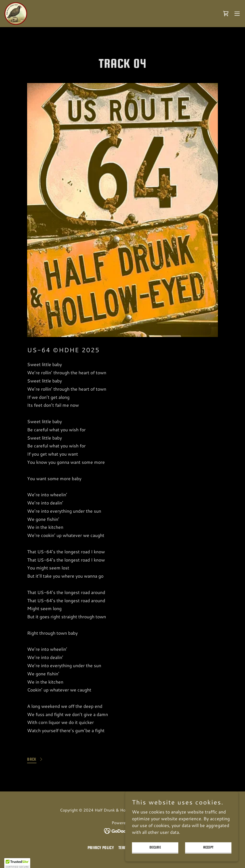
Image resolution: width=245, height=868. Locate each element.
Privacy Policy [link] (101, 848)
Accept (208, 847)
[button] (237, 14)
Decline (155, 847)
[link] (16, 14)
